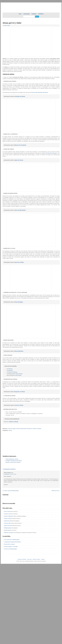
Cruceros (6, 512)
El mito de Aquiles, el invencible (11, 545)
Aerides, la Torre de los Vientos (13, 462)
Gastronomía (7, 519)
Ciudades (34, 14)
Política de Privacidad (22, 558)
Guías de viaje (7, 522)
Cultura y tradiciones (9, 515)
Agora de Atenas (19, 160)
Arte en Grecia (7, 510)
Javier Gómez (7, 25)
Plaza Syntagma (19, 302)
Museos (6, 529)
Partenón (10, 369)
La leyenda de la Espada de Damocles (12, 540)
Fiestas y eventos (8, 517)
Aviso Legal (29, 558)
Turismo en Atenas (37, 429)
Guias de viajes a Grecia (14, 429)
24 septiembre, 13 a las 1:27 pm (10, 473)
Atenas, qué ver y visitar (12, 23)
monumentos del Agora (51, 153)
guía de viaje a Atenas (17, 374)
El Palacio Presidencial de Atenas (14, 461)
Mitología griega (8, 526)
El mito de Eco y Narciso (9, 543)
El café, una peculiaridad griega (11, 489)
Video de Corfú (55, 489)
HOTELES (41, 14)
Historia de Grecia (8, 524)
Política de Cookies (36, 558)
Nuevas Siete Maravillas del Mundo (39, 92)
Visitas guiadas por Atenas (12, 459)
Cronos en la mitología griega (10, 547)
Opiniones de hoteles (9, 531)
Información (27, 14)
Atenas (20, 375)
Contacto (43, 558)
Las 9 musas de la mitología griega (12, 538)
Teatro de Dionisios (13, 372)
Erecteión (10, 370)
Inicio (20, 14)
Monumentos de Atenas (26, 429)
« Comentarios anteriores (9, 468)
